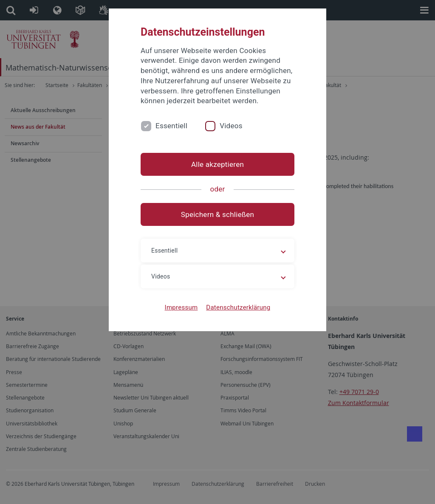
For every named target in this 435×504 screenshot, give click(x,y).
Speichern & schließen (217, 214)
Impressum (181, 307)
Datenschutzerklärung (238, 307)
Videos (231, 126)
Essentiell (171, 126)
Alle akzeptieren (217, 164)
